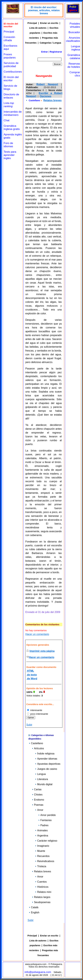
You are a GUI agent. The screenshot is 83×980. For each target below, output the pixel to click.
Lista (9, 105)
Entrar (45, 52)
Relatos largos (41, 897)
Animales (41, 830)
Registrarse (56, 52)
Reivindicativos (45, 861)
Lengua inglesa (76, 48)
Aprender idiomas (46, 759)
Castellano (34, 100)
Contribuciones (13, 72)
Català (34, 907)
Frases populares (10, 56)
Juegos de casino (46, 769)
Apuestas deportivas (48, 764)
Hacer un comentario (37, 634)
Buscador (74, 32)
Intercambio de (13, 113)
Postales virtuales (75, 25)
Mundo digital (44, 784)
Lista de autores (38, 28)
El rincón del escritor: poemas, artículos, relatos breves (44, 10)
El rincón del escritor (11, 79)
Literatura (42, 779)
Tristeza (41, 866)
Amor (39, 810)
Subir (29, 725)
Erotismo (38, 800)
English (34, 912)
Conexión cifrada (9, 39)
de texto (32, 675)
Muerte (40, 851)
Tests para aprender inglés (10, 155)
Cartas (37, 789)
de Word (32, 679)
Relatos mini (43, 892)
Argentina (42, 836)
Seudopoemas (41, 902)
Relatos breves (52, 100)
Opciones (45, 96)
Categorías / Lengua (50, 43)
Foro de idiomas (8, 145)
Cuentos (41, 882)
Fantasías (45, 820)
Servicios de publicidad (11, 65)
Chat (7, 120)
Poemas (38, 805)
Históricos (42, 887)
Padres (43, 825)
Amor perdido (47, 815)
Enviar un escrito (49, 23)
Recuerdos (42, 856)
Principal (9, 32)
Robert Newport (47, 84)
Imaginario (42, 846)
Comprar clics (75, 74)
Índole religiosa (45, 754)
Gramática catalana (74, 57)
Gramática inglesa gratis (12, 127)
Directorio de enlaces (11, 96)
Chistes (37, 795)
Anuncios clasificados (73, 39)
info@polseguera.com (38, 972)
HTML (30, 671)
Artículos (38, 748)
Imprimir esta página (42, 651)
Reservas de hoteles (74, 65)
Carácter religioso (46, 841)
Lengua (40, 774)
